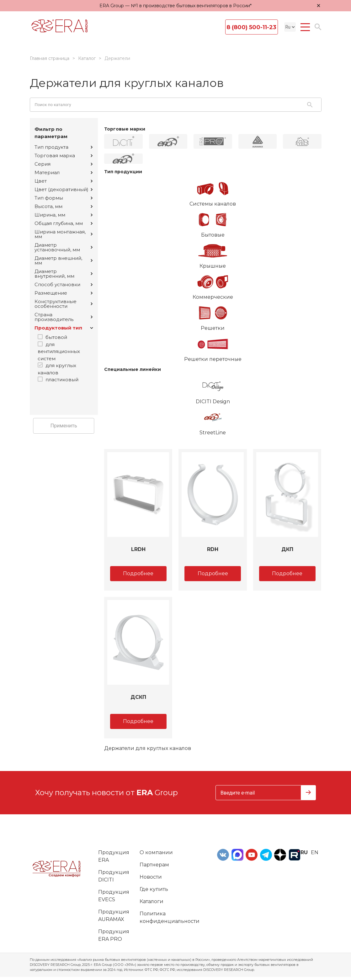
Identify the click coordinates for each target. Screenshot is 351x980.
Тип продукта (64, 147)
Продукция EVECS (114, 896)
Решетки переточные (213, 347)
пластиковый (62, 380)
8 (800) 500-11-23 (251, 27)
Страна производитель (64, 317)
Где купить (154, 889)
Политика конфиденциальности (170, 917)
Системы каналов (213, 192)
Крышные (213, 254)
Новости (151, 877)
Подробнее (138, 573)
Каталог (87, 58)
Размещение (64, 293)
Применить (64, 426)
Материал (64, 172)
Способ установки (64, 284)
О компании (156, 852)
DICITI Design (213, 389)
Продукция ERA (114, 856)
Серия (64, 164)
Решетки (213, 316)
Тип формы (64, 198)
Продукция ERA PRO (114, 935)
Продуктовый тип (64, 328)
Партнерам (154, 865)
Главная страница (50, 58)
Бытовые (213, 223)
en (315, 852)
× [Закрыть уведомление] (319, 5)
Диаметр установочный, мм (64, 247)
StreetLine (213, 420)
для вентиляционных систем (59, 351)
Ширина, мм (64, 215)
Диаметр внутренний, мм (64, 274)
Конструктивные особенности (64, 304)
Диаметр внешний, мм (64, 260)
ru (304, 852)
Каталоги (152, 901)
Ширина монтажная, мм (64, 234)
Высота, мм (64, 206)
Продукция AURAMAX (114, 916)
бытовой (56, 337)
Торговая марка (64, 155)
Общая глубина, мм (64, 223)
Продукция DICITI (114, 876)
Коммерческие (213, 285)
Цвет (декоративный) (64, 189)
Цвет (64, 181)
